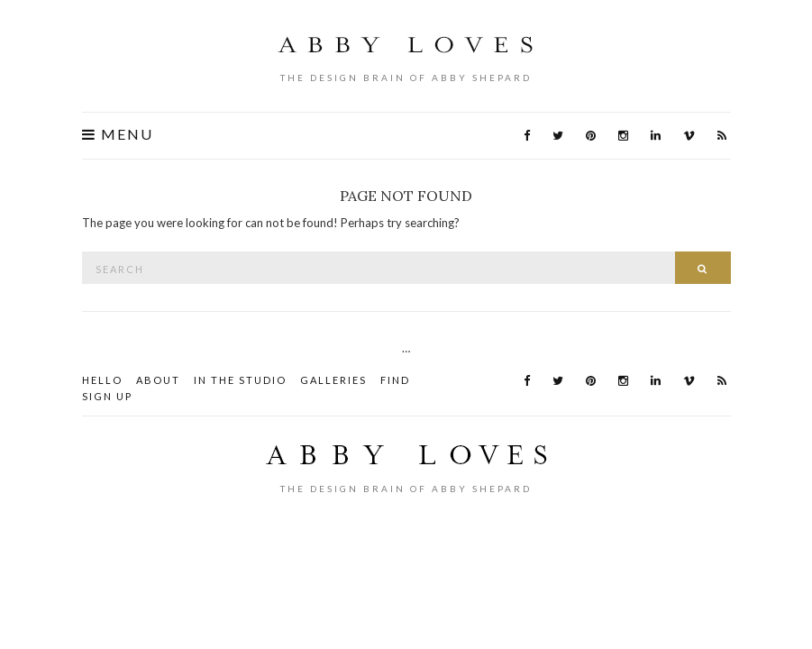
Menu (118, 134)
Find (395, 380)
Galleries (333, 380)
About (158, 380)
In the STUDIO (240, 380)
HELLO (102, 380)
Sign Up (107, 396)
